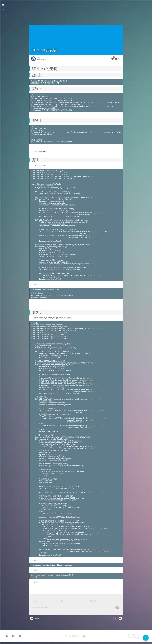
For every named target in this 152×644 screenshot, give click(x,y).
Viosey (137, 638)
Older (118, 620)
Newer (35, 620)
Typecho (139, 636)
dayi (39, 58)
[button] (3, 10)
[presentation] (32, 620)
